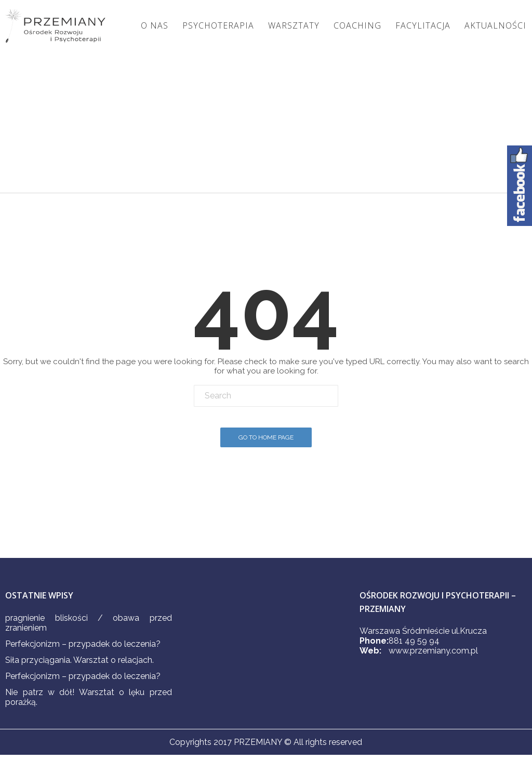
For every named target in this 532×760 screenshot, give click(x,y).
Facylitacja (423, 25)
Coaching (357, 25)
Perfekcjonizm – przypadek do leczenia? (83, 644)
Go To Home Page (266, 437)
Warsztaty (294, 25)
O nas (155, 25)
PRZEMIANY (258, 742)
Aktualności (495, 25)
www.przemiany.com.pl (433, 651)
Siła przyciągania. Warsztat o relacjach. (79, 660)
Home (233, 131)
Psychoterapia (218, 25)
